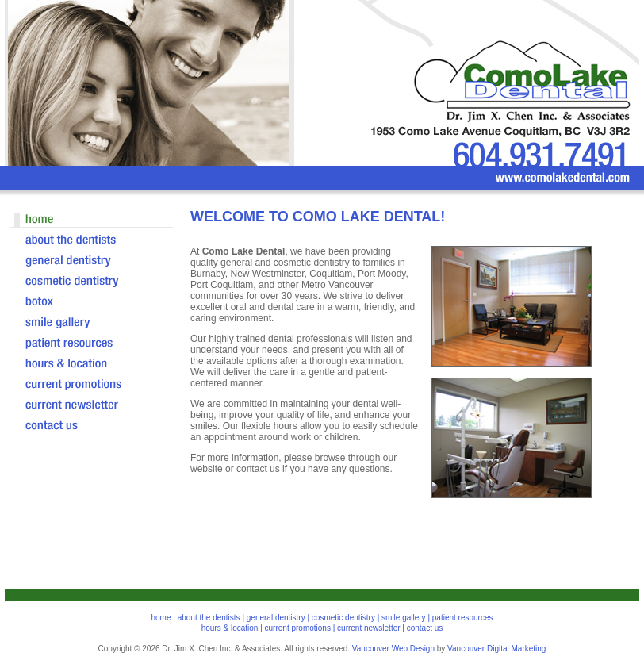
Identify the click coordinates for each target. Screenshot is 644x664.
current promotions (298, 628)
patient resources (463, 618)
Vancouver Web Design (393, 649)
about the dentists (209, 618)
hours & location (230, 628)
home (161, 618)
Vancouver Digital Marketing (496, 649)
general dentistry (276, 618)
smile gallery (404, 618)
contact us (425, 628)
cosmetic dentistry (343, 618)
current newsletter (368, 628)
